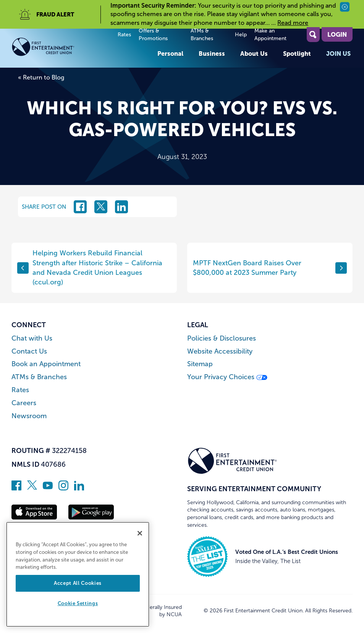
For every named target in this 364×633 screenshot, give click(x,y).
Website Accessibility (220, 351)
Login (337, 34)
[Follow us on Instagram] (63, 488)
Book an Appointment (46, 364)
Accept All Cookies (78, 583)
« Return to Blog (41, 77)
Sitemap (200, 364)
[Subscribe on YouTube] (48, 488)
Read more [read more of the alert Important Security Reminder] (293, 23)
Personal (170, 54)
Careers (24, 403)
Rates (124, 35)
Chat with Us (32, 338)
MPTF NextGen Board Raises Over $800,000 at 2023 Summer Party (270, 268)
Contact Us (29, 351)
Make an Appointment (270, 35)
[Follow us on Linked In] (79, 488)
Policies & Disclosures (222, 338)
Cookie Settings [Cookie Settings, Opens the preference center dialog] (78, 603)
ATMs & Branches (202, 35)
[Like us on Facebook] (16, 488)
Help (241, 35)
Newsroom (29, 416)
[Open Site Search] (313, 35)
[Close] (140, 533)
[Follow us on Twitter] (32, 488)
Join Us (338, 54)
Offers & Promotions (153, 35)
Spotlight (297, 54)
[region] (78, 574)
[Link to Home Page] (57, 48)
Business (212, 54)
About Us (254, 54)
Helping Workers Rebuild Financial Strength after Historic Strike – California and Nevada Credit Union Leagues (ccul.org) (90, 268)
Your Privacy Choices (227, 377)
